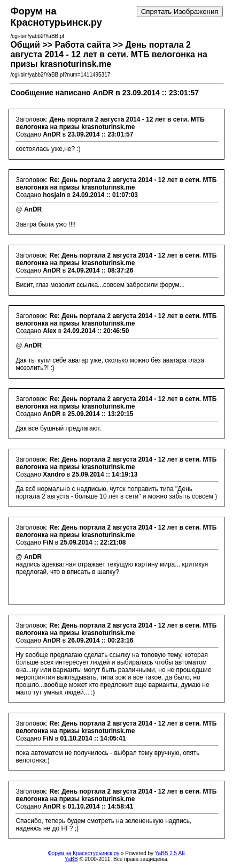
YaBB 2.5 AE (170, 853)
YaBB (71, 859)
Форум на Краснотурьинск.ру (83, 853)
